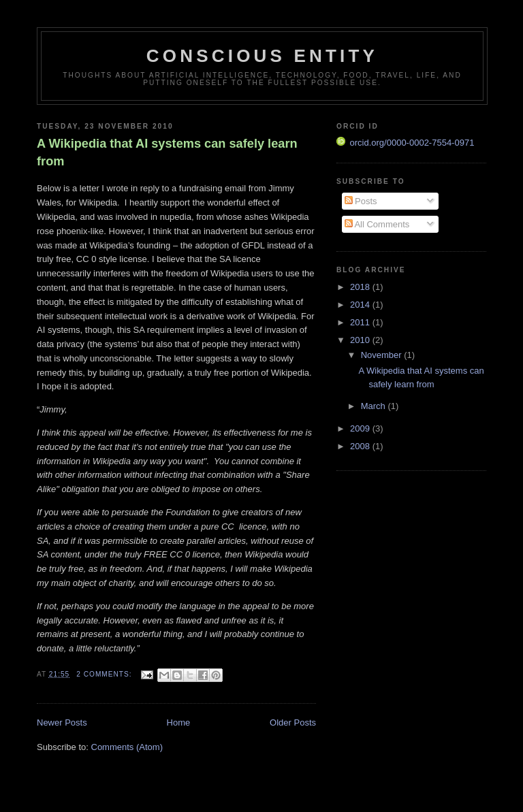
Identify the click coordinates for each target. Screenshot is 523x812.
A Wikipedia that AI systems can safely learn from (167, 152)
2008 (361, 446)
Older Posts (293, 722)
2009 (361, 428)
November (383, 355)
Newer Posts (62, 722)
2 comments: (105, 674)
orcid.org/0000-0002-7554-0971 (405, 143)
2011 (361, 322)
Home (179, 722)
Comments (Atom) (127, 747)
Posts (361, 201)
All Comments (377, 224)
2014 (361, 305)
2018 (361, 287)
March (375, 406)
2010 (361, 340)
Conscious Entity (262, 56)
